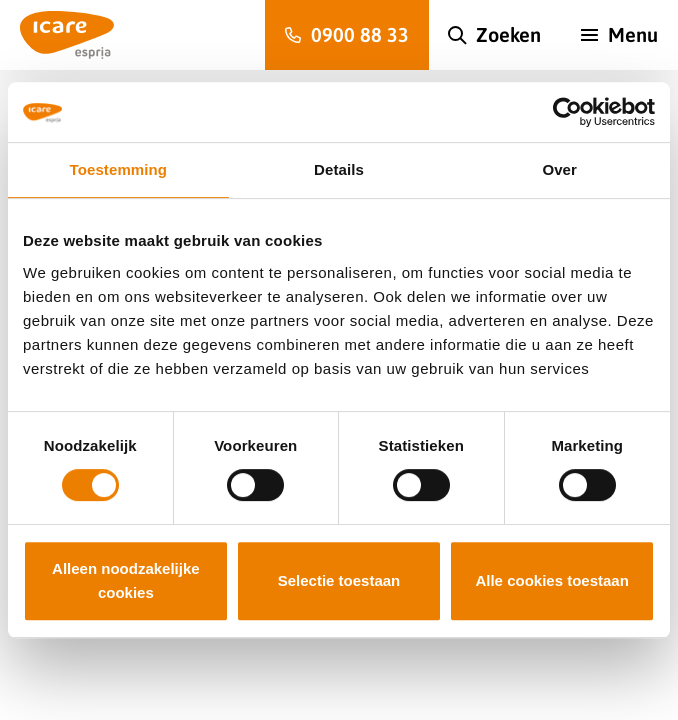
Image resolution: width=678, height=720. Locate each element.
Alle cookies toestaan (551, 580)
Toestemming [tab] (119, 169)
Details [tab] (339, 169)
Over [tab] (559, 169)
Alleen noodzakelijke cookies (126, 580)
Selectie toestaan (339, 580)
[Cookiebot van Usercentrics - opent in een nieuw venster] (567, 112)
